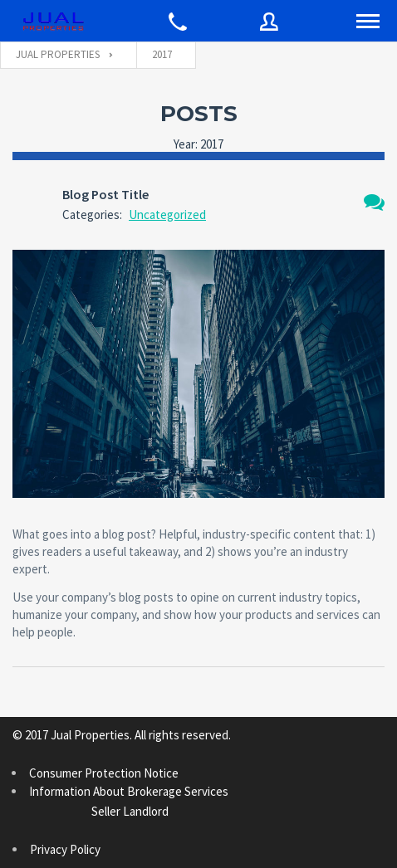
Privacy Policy (65, 849)
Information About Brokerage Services (186, 802)
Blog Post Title (105, 194)
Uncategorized (167, 215)
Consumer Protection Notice (104, 773)
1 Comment (374, 202)
